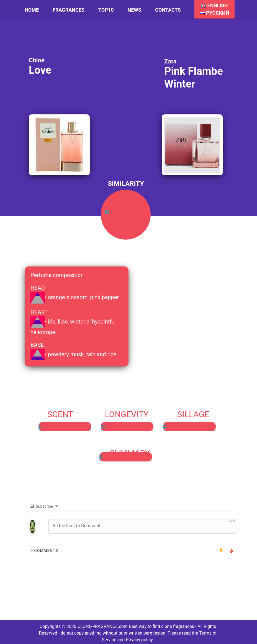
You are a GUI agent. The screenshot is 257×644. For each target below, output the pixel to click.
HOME (32, 10)
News (135, 10)
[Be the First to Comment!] (142, 526)
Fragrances (69, 10)
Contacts (168, 10)
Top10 (106, 10)
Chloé (37, 60)
